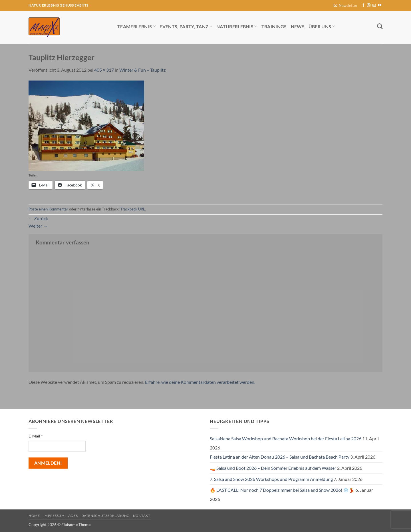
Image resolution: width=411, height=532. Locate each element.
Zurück (38, 218)
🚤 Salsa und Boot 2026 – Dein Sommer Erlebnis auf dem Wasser (273, 468)
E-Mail (36, 436)
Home (34, 516)
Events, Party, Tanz (186, 26)
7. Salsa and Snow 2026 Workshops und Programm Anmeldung (271, 479)
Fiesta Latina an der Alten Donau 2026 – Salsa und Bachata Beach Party (280, 457)
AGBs (73, 516)
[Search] (380, 26)
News (298, 26)
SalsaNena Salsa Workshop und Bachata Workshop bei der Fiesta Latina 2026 (286, 438)
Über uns (322, 26)
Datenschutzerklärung (105, 516)
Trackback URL (133, 209)
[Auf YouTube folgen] (380, 5)
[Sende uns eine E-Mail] (374, 5)
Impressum (54, 516)
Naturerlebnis (237, 26)
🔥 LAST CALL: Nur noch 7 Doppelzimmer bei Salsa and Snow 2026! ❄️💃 (282, 490)
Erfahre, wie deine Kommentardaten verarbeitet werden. (200, 382)
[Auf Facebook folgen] (363, 5)
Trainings (274, 26)
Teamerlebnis (136, 26)
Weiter (38, 226)
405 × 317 (104, 70)
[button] (345, 6)
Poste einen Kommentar (48, 209)
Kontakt (142, 516)
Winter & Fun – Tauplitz (142, 70)
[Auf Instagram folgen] (369, 5)
